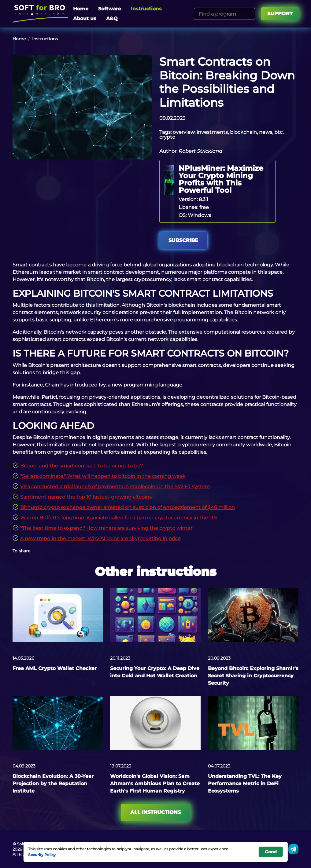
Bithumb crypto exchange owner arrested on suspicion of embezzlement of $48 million (128, 507)
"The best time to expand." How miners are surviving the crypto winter (106, 528)
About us (85, 18)
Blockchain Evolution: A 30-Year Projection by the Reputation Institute (53, 784)
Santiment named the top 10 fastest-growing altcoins (86, 497)
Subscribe (183, 240)
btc (278, 132)
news (266, 132)
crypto (167, 137)
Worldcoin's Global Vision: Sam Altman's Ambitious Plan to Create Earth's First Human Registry (155, 784)
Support (280, 14)
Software (110, 9)
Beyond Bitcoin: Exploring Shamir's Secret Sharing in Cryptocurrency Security (253, 676)
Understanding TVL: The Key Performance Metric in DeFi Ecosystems (245, 784)
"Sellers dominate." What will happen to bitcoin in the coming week (103, 476)
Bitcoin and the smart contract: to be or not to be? (81, 466)
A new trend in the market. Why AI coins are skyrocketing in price (100, 538)
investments (212, 132)
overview (184, 132)
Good (271, 852)
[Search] (249, 14)
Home (81, 9)
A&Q (112, 18)
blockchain (243, 132)
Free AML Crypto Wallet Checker (55, 668)
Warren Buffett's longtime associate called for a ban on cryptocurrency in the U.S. (119, 518)
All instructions (155, 812)
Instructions (146, 9)
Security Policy (42, 855)
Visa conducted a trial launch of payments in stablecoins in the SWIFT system (115, 487)
